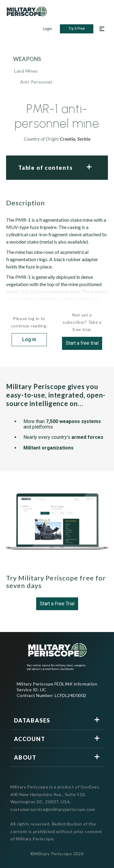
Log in (29, 339)
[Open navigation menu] (102, 29)
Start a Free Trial (57, 604)
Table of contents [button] (46, 168)
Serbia (84, 139)
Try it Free (77, 29)
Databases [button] (32, 720)
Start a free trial (82, 343)
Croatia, (69, 139)
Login (47, 29)
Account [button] (30, 739)
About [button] (25, 757)
